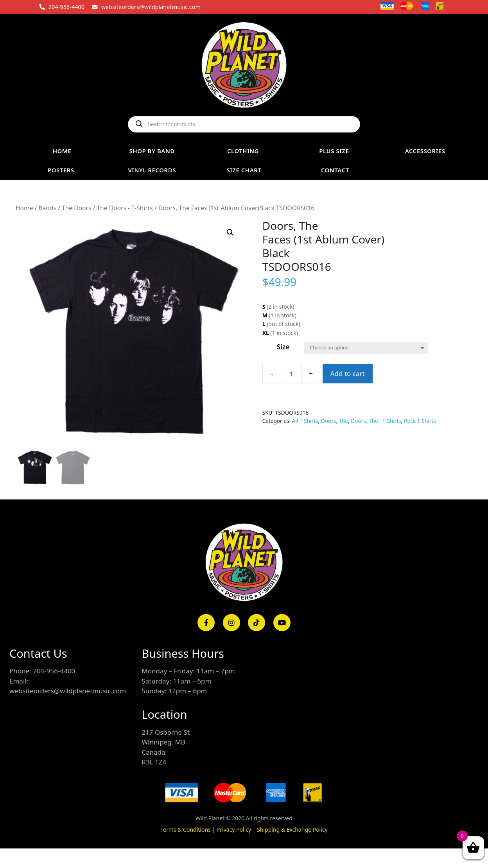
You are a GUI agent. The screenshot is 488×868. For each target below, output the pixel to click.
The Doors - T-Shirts (125, 208)
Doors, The (335, 421)
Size (283, 347)
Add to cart (348, 373)
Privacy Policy (234, 830)
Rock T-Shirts (420, 421)
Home (24, 208)
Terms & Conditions (186, 830)
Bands (47, 208)
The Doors (76, 208)
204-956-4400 (66, 7)
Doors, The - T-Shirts (376, 421)
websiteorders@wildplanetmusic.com (151, 7)
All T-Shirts (305, 421)
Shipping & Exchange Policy (292, 830)
